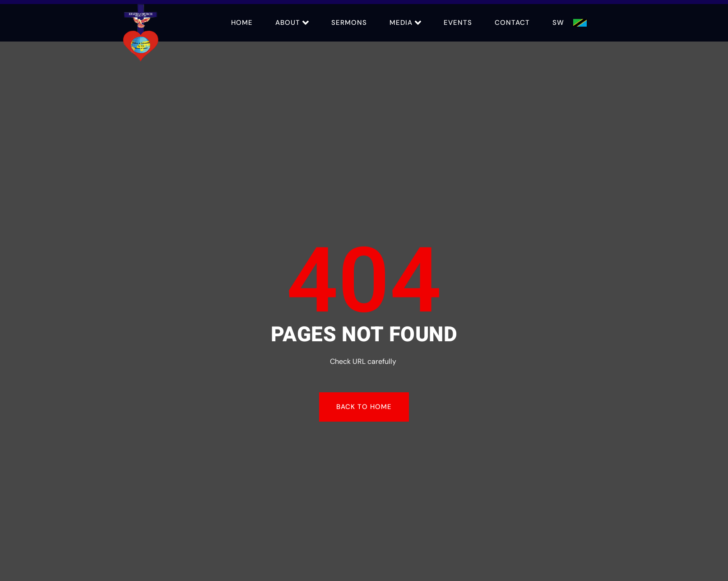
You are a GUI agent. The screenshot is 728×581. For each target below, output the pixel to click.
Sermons (349, 23)
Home (242, 23)
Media (405, 23)
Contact (512, 23)
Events (458, 23)
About (292, 23)
